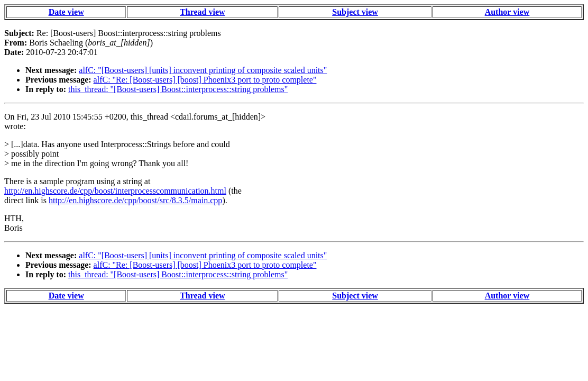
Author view (507, 12)
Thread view (202, 12)
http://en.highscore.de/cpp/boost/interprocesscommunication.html (115, 191)
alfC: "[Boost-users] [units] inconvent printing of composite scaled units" (203, 70)
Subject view (355, 12)
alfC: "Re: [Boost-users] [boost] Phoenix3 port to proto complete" (205, 80)
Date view (66, 12)
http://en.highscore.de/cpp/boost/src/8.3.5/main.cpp (135, 200)
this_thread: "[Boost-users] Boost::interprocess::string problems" (178, 89)
